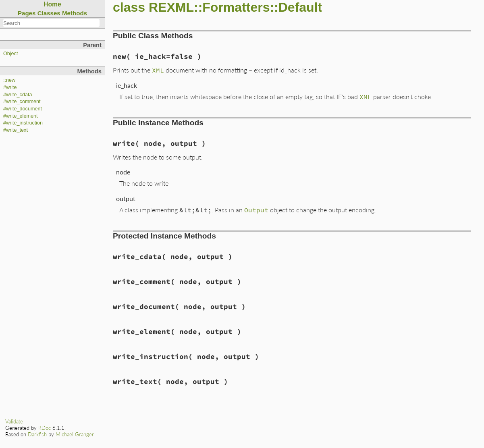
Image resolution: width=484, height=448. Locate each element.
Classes (49, 13)
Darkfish (37, 434)
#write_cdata (18, 95)
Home (52, 4)
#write (10, 87)
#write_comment (22, 102)
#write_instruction (23, 123)
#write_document (23, 109)
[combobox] (51, 23)
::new (9, 80)
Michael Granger (75, 434)
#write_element (20, 116)
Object (10, 54)
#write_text (16, 130)
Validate (14, 421)
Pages (27, 13)
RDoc (45, 428)
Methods (75, 13)
